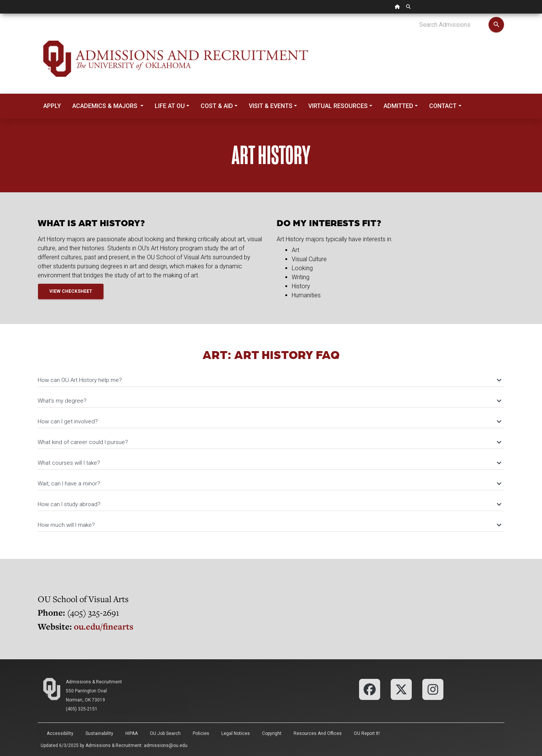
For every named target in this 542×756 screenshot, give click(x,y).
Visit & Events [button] (271, 106)
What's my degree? (269, 401)
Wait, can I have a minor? (269, 484)
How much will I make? (269, 525)
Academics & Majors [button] (106, 106)
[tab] (271, 376)
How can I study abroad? (269, 504)
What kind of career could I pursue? (269, 442)
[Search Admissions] (454, 25)
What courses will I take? (269, 463)
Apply (52, 106)
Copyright (272, 733)
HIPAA (132, 733)
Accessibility (60, 733)
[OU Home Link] (397, 7)
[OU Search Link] (408, 7)
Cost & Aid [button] (217, 106)
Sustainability (99, 733)
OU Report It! (367, 733)
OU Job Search (165, 733)
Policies (201, 733)
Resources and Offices (318, 733)
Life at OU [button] (170, 106)
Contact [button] (443, 106)
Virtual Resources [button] (338, 106)
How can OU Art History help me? (269, 380)
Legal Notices (236, 733)
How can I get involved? (269, 421)
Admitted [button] (398, 106)
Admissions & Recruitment (94, 682)
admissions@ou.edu (166, 745)
